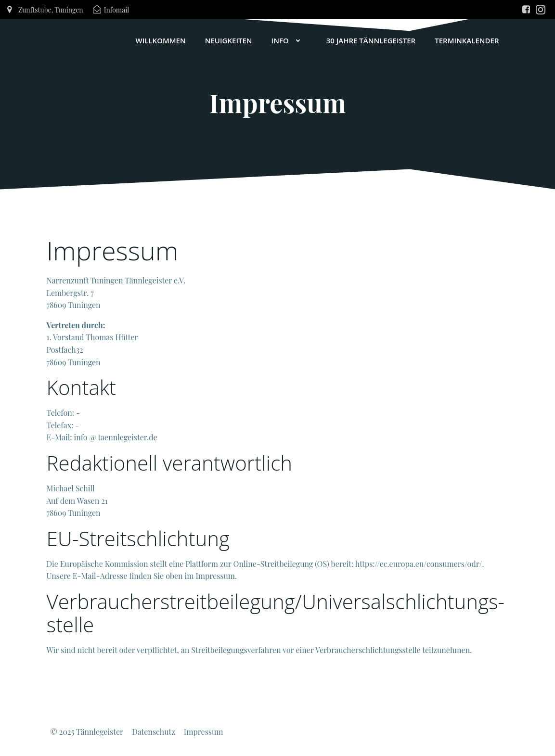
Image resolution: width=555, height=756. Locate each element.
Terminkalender (467, 40)
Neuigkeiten (229, 40)
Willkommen (161, 40)
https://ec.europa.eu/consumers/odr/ (419, 564)
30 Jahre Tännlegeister (371, 40)
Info (289, 40)
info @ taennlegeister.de (116, 437)
